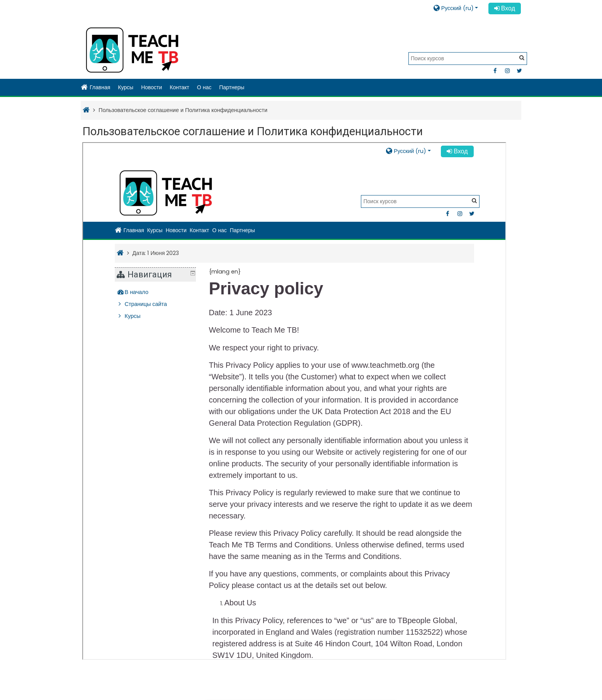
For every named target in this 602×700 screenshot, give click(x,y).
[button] (458, 8)
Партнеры (232, 87)
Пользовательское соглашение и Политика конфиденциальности (183, 110)
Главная (95, 87)
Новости (151, 87)
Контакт (179, 87)
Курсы (126, 87)
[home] (132, 50)
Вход (505, 8)
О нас (204, 87)
